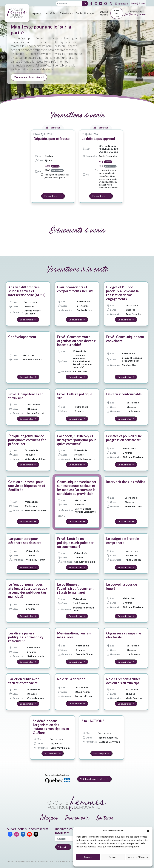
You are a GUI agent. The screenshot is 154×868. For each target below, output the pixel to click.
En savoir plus (53, 196)
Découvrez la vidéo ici (29, 77)
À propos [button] (37, 13)
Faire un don (117, 13)
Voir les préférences (138, 857)
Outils (79, 13)
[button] (148, 830)
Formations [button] (66, 13)
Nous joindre (138, 3)
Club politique (135, 13)
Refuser (113, 857)
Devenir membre (104, 13)
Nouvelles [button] (89, 13)
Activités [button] (51, 13)
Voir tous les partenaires (94, 779)
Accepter (88, 857)
